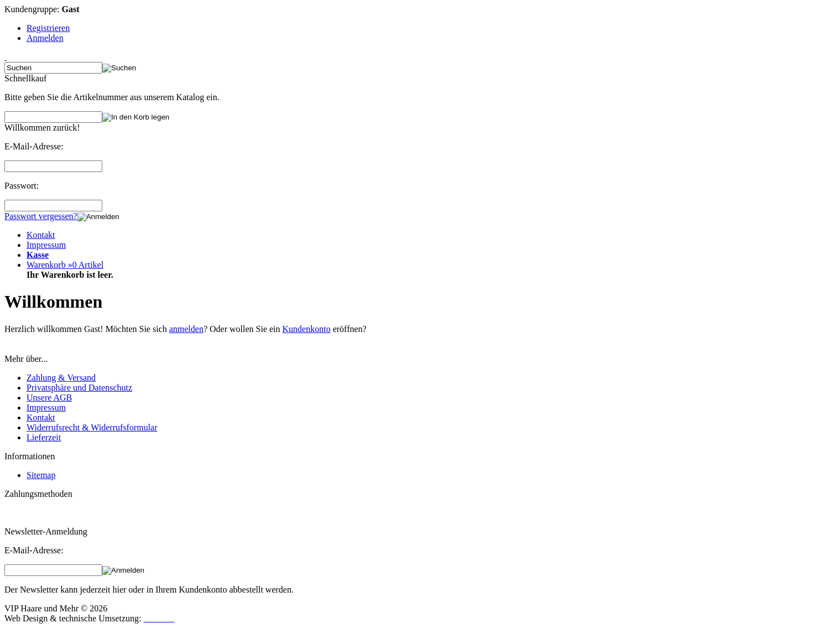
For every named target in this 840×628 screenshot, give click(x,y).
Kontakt (41, 235)
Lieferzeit (44, 437)
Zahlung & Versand (61, 378)
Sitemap (41, 475)
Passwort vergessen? (41, 216)
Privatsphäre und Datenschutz (79, 388)
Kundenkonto (307, 329)
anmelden (186, 329)
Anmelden (45, 38)
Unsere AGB (49, 398)
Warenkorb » (65, 265)
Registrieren (48, 28)
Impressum (46, 245)
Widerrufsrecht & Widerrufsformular (92, 427)
